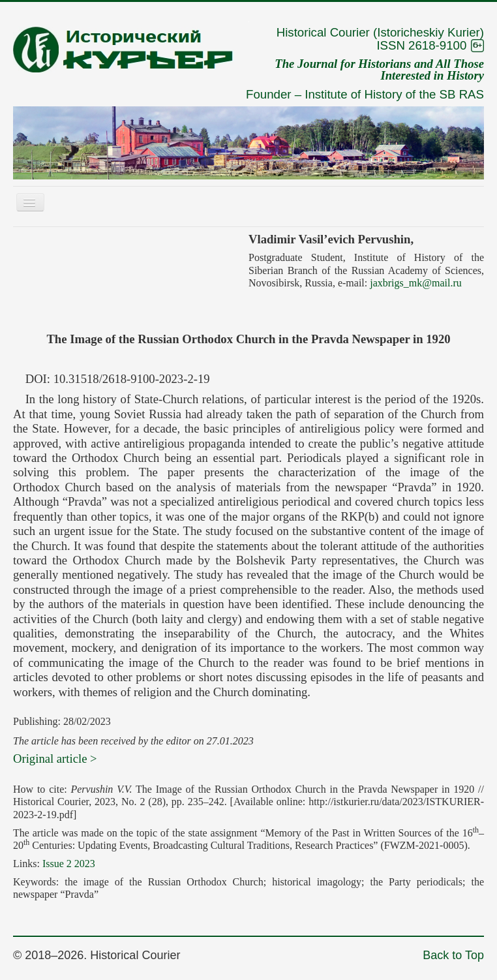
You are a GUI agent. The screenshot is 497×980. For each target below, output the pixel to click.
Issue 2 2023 (69, 864)
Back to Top (453, 955)
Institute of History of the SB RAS (394, 94)
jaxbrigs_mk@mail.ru (416, 283)
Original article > (55, 758)
